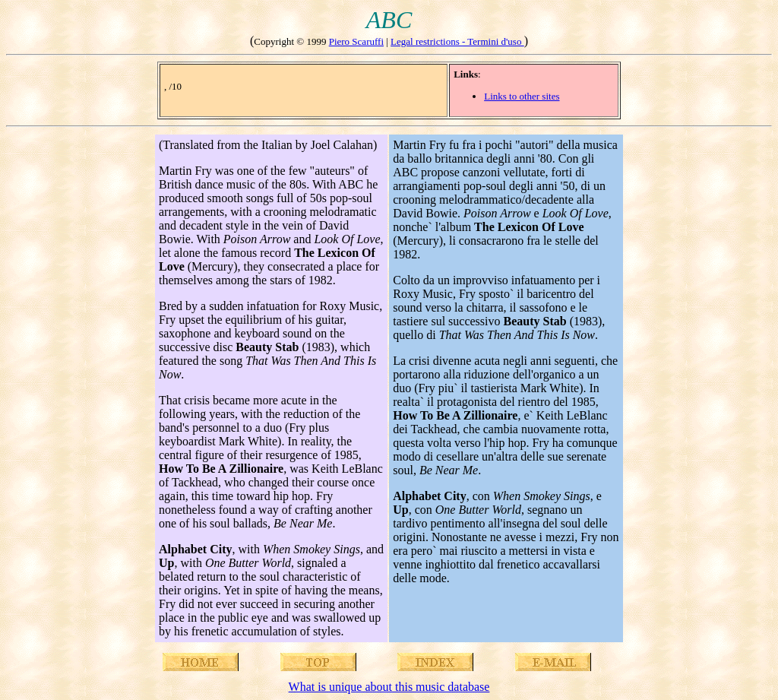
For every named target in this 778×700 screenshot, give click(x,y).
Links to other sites (522, 96)
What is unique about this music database (389, 687)
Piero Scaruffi (356, 41)
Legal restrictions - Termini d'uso (457, 41)
